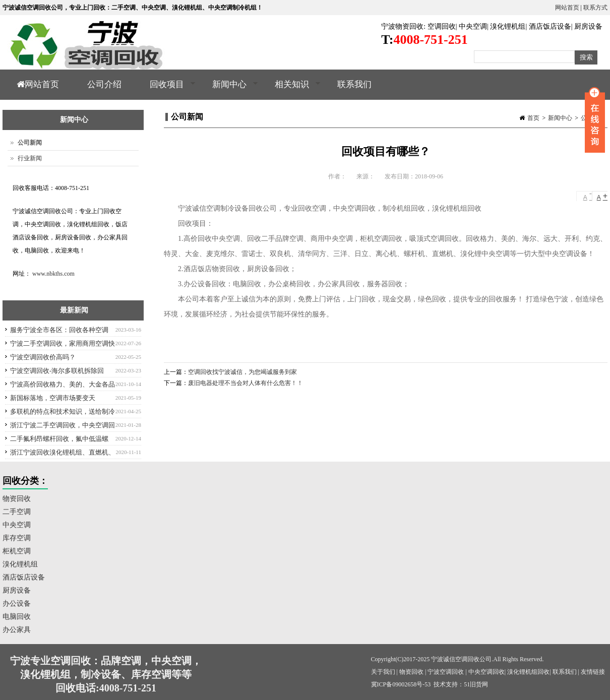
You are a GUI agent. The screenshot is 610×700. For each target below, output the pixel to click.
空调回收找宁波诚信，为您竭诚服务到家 (242, 372)
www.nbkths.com (53, 274)
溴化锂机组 (508, 26)
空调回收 (442, 26)
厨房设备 (588, 26)
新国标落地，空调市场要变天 (53, 398)
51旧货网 (476, 684)
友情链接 (593, 672)
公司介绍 (104, 84)
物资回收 (17, 499)
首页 (533, 118)
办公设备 (17, 603)
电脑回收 (17, 617)
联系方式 (595, 8)
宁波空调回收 (446, 672)
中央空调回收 (486, 672)
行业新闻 (30, 158)
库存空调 (17, 538)
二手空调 (17, 512)
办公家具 (17, 630)
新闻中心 (228, 90)
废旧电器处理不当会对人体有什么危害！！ (246, 383)
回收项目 (166, 90)
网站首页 (567, 8)
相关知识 (291, 90)
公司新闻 (30, 143)
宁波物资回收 (402, 26)
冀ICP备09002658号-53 (401, 684)
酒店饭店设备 (550, 26)
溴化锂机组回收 (528, 672)
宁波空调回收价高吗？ (43, 357)
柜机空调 (17, 551)
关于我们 (383, 672)
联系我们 (354, 84)
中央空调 (473, 26)
